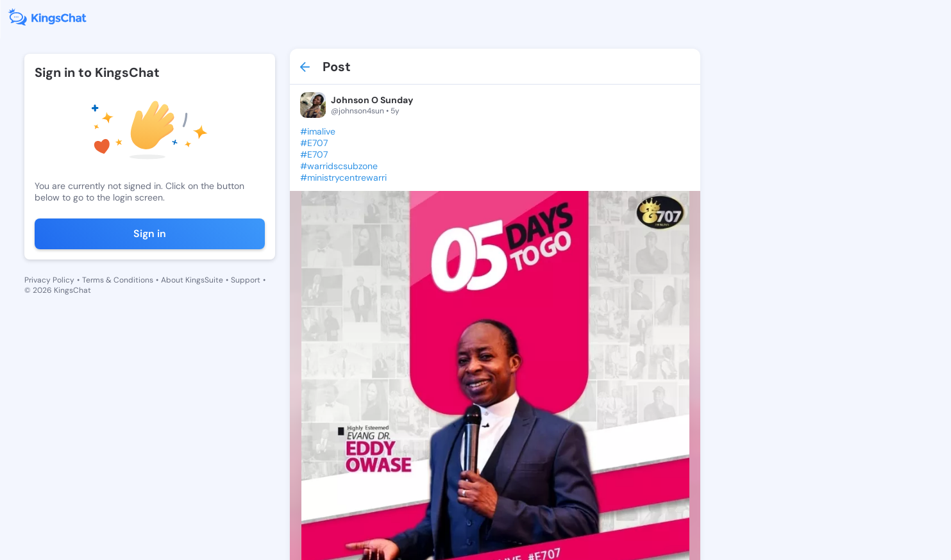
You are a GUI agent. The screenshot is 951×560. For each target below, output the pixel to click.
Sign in (150, 234)
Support (246, 280)
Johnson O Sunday (372, 100)
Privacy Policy (49, 280)
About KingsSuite (192, 280)
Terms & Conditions (118, 280)
